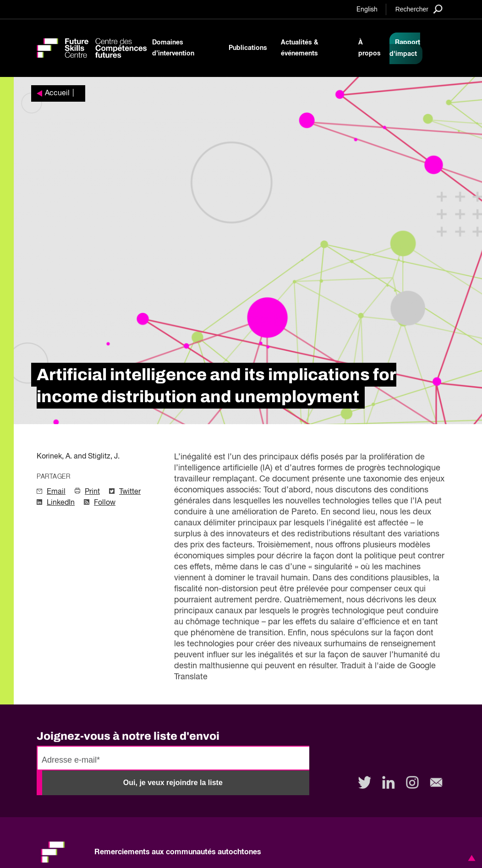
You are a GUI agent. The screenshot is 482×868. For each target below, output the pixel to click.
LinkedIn (61, 503)
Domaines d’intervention (173, 48)
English (367, 10)
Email (56, 492)
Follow (105, 503)
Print (92, 492)
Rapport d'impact (405, 48)
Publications (248, 48)
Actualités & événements (300, 48)
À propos (370, 48)
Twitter (130, 492)
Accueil (57, 93)
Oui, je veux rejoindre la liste (173, 783)
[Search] (419, 9)
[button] (470, 858)
